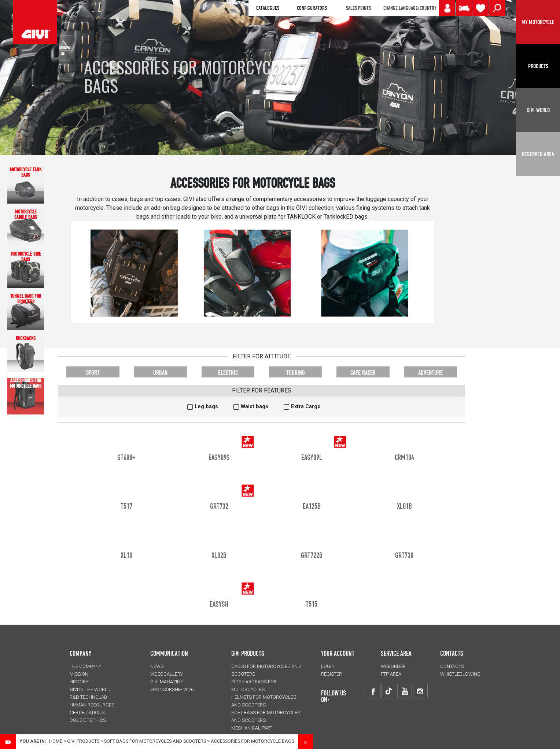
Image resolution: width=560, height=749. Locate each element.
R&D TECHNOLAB (88, 697)
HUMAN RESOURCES (92, 705)
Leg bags (206, 407)
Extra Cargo (306, 407)
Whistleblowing (460, 674)
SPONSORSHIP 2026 (172, 689)
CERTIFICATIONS (87, 713)
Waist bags (255, 407)
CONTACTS (452, 666)
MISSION (79, 674)
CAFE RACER (363, 372)
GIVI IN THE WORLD (90, 689)
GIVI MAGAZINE (167, 682)
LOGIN (328, 666)
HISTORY (79, 682)
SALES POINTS (358, 8)
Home (56, 741)
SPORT (93, 372)
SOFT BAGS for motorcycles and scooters (155, 741)
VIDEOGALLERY (167, 674)
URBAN (160, 372)
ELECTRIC (228, 372)
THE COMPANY (85, 666)
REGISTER (331, 674)
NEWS (157, 666)
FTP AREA (391, 674)
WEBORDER (393, 666)
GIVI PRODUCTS (248, 653)
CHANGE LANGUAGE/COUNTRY (410, 8)
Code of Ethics (88, 720)
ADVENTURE (430, 372)
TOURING (296, 372)
